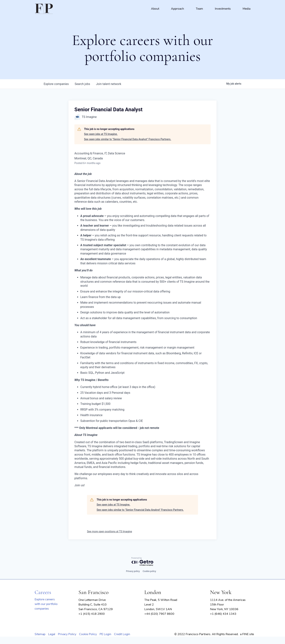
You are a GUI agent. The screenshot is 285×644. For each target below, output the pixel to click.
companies (56, 84)
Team (199, 9)
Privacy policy (133, 571)
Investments (223, 9)
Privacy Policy (67, 634)
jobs (82, 84)
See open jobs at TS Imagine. (101, 134)
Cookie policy (149, 571)
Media (247, 9)
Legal (52, 634)
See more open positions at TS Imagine (109, 531)
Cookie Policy (88, 634)
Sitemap (40, 634)
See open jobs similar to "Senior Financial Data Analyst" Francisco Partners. (128, 139)
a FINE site (247, 634)
